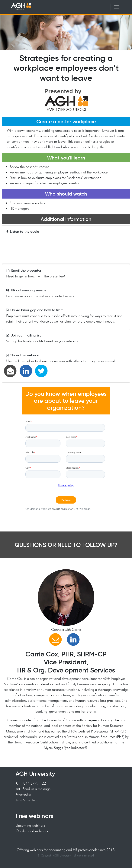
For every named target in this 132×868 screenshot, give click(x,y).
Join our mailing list (24, 335)
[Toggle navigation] (116, 7)
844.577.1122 (31, 783)
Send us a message (33, 789)
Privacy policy (23, 794)
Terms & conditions (27, 800)
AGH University (35, 774)
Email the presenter (24, 270)
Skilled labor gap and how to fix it (34, 310)
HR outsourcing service (26, 290)
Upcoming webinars (30, 825)
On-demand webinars (32, 831)
